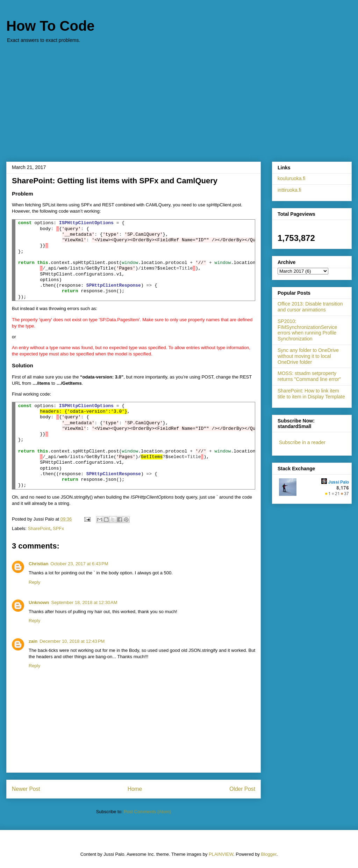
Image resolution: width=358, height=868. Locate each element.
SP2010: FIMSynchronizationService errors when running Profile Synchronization (307, 330)
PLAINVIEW (221, 854)
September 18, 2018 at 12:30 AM (84, 602)
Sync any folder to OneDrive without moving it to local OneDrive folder (308, 356)
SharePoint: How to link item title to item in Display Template (311, 394)
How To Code (51, 26)
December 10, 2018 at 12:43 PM (72, 641)
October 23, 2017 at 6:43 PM (79, 564)
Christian (38, 564)
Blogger (269, 854)
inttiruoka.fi (289, 190)
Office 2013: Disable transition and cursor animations (310, 307)
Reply (34, 582)
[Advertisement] (179, 99)
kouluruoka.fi (291, 178)
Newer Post (26, 789)
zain (33, 641)
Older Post (242, 789)
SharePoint (39, 528)
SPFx (58, 528)
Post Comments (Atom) (147, 812)
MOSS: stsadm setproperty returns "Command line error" (309, 376)
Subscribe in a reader (302, 442)
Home (135, 789)
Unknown (39, 602)
